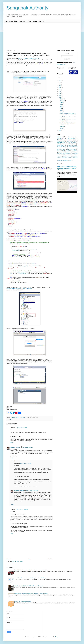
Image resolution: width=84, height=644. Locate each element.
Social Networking (61, 145)
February (62, 127)
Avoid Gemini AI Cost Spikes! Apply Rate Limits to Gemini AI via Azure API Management (67, 168)
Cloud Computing (71, 138)
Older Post (50, 559)
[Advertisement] (42, 36)
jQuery (70, 160)
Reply (12, 443)
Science (59, 151)
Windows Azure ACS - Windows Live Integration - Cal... (68, 124)
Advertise (42, 21)
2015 (60, 92)
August (62, 103)
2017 (60, 90)
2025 (60, 80)
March (61, 112)
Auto (75, 148)
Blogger (57, 637)
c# (75, 141)
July (61, 105)
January (62, 128)
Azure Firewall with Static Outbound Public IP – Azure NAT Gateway (29, 586)
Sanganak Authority (28, 8)
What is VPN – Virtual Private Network (23, 602)
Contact (35, 21)
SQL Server (69, 145)
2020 (60, 86)
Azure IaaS (69, 141)
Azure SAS (68, 151)
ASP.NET (71, 148)
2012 (60, 97)
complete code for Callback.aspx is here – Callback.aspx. (20, 289)
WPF (58, 144)
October (62, 99)
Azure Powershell (68, 140)
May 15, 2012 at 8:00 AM (22, 428)
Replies (14, 461)
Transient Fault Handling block (62, 160)
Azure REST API (61, 143)
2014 (60, 93)
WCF (63, 151)
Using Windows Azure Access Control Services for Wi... (68, 117)
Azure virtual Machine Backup (64, 152)
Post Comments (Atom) (17, 561)
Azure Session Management (65, 154)
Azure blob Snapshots (65, 155)
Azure (11, 419)
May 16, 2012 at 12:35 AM (22, 509)
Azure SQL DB (75, 151)
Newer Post (9, 559)
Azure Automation (72, 143)
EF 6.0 (72, 155)
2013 (60, 95)
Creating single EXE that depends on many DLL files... (68, 114)
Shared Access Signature (71, 159)
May (61, 108)
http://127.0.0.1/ (27, 104)
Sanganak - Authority (15, 447)
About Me (22, 21)
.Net (69, 137)
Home (30, 559)
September (62, 101)
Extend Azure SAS (67, 156)
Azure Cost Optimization (11, 21)
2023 (60, 82)
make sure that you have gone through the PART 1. (29, 58)
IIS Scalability (64, 158)
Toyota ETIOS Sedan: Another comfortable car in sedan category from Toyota (31, 570)
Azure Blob (64, 144)
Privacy (29, 21)
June (61, 106)
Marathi (70, 158)
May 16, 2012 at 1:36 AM (26, 464)
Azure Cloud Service (72, 149)
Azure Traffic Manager (62, 147)
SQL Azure (63, 159)
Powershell (60, 140)
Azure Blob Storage (61, 149)
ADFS (73, 152)
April (61, 110)
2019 (60, 88)
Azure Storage (72, 144)
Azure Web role (64, 148)
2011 (60, 131)
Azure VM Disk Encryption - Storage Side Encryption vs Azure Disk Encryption (31, 578)
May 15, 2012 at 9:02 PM (28, 447)
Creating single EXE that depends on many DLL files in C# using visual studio (31, 594)
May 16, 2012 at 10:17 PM (32, 491)
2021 (60, 84)
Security (74, 145)
